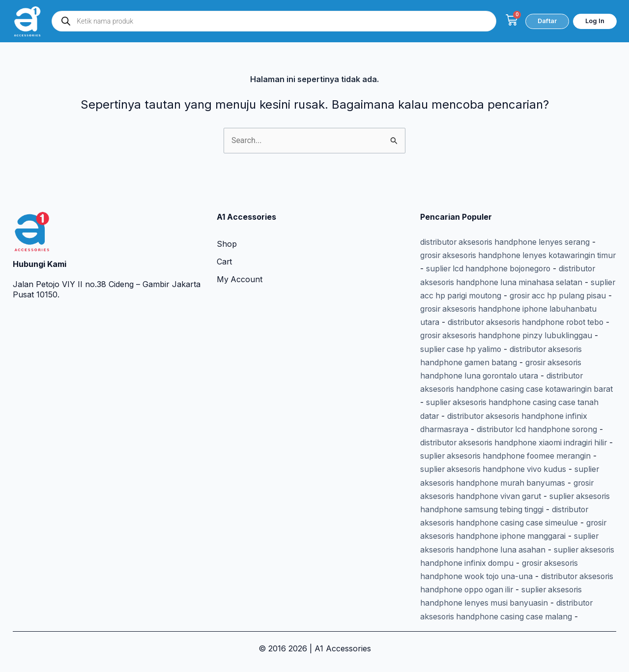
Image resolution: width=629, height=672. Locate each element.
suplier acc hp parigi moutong (511, 279)
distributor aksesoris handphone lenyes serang (508, 228)
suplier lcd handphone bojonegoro (512, 254)
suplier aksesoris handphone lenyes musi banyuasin (517, 591)
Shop (227, 230)
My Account (240, 265)
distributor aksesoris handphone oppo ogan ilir (507, 578)
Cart (225, 248)
